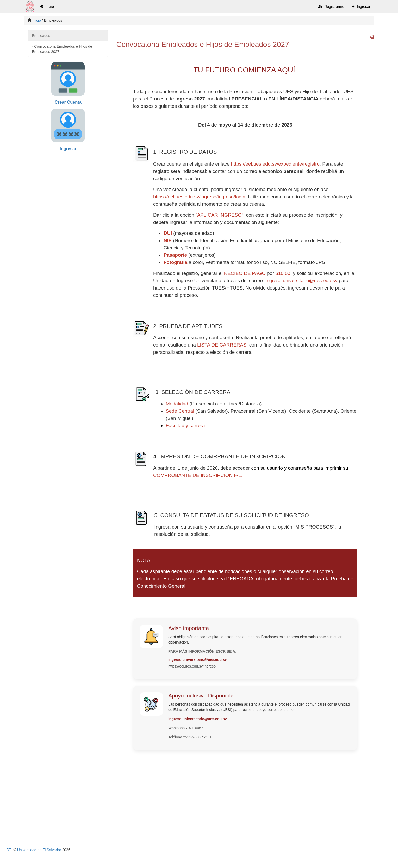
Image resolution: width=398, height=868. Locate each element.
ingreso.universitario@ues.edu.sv (301, 281)
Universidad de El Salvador (39, 850)
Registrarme (331, 7)
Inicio (47, 7)
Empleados (41, 36)
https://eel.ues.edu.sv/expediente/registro (275, 164)
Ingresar (361, 7)
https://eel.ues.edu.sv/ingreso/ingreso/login (199, 197)
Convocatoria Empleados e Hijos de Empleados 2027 (62, 49)
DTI (10, 850)
